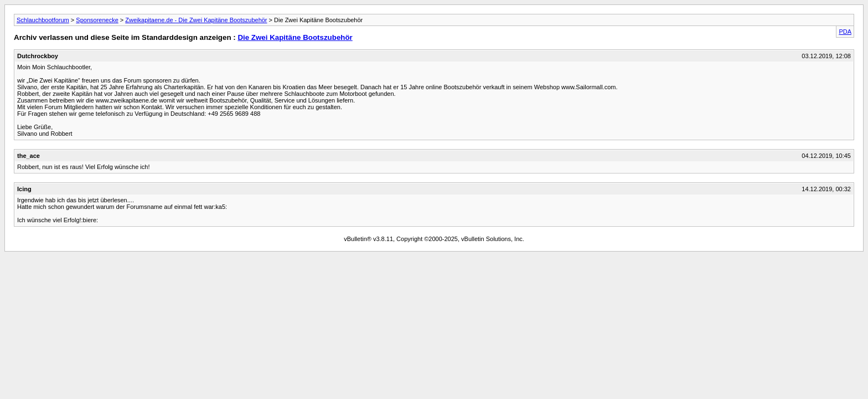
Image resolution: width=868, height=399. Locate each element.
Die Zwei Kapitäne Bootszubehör (295, 37)
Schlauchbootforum (43, 20)
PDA (845, 32)
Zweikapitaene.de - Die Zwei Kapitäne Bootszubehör (196, 20)
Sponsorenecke (97, 20)
